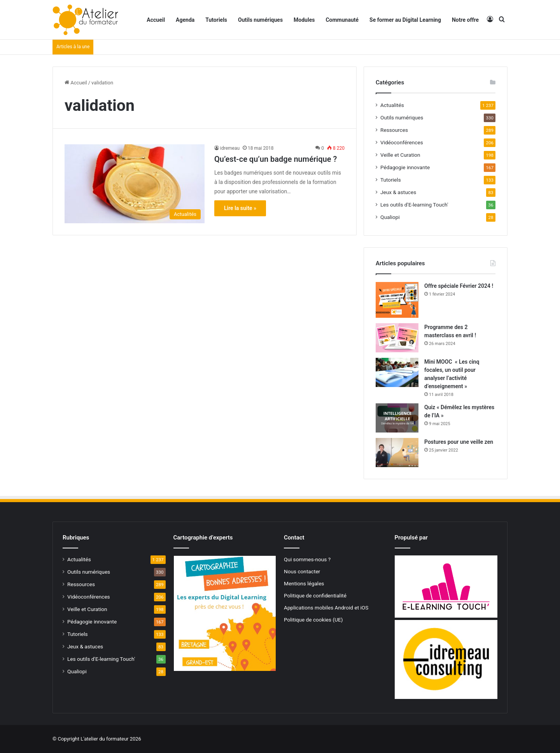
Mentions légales (304, 583)
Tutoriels (216, 20)
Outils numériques (260, 20)
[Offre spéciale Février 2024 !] (397, 300)
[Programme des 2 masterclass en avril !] (397, 338)
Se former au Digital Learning (405, 20)
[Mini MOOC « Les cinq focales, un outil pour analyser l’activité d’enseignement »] (397, 372)
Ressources (394, 130)
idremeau (230, 148)
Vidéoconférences (402, 142)
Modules (304, 20)
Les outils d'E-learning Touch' (414, 205)
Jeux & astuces (398, 192)
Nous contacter (302, 571)
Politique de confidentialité (315, 595)
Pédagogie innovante (405, 167)
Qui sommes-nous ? (307, 559)
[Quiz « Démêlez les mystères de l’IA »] (397, 418)
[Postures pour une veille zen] (397, 453)
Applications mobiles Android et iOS (326, 608)
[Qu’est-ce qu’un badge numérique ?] (135, 184)
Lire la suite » (240, 208)
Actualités (392, 105)
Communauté (342, 20)
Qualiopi (390, 217)
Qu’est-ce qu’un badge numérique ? (276, 159)
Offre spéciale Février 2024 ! (459, 286)
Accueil (156, 20)
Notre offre (465, 20)
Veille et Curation (400, 155)
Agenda (185, 20)
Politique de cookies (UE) (313, 620)
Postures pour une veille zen (459, 442)
